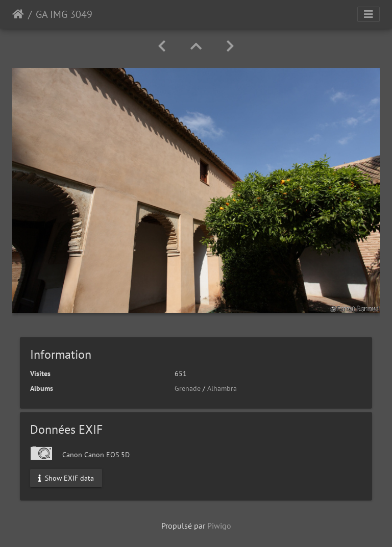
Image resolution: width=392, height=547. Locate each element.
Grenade (188, 388)
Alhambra (222, 388)
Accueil (18, 14)
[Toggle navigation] (369, 14)
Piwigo (219, 526)
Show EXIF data (66, 478)
